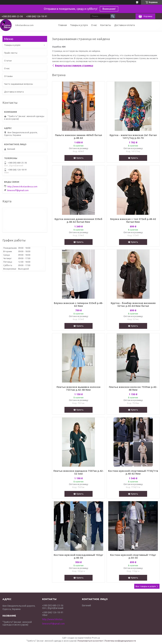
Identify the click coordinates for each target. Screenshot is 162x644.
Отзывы (8, 76)
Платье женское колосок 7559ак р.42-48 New (133, 388)
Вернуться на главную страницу (74, 66)
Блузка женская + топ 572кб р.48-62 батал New (133, 220)
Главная (63, 25)
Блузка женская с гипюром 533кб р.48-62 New (79, 304)
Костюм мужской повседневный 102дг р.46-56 (78, 556)
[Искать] (113, 16)
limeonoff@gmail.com (18, 190)
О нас (94, 25)
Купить (80, 158)
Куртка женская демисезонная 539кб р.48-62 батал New (78, 220)
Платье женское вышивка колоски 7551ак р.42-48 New (78, 388)
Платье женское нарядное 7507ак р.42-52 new (79, 472)
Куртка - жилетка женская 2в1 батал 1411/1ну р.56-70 (133, 137)
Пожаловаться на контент (91, 641)
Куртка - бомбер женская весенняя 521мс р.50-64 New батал (133, 304)
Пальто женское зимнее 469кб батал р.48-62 (79, 137)
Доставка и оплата (124, 25)
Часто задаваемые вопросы (19, 84)
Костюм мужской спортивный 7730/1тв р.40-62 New (133, 472)
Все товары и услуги (146, 586)
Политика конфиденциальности (120, 641)
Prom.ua (96, 638)
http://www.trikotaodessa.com (22, 186)
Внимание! (109, 9)
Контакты (106, 25)
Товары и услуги (79, 25)
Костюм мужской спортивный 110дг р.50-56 (133, 556)
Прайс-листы (11, 53)
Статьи (8, 61)
